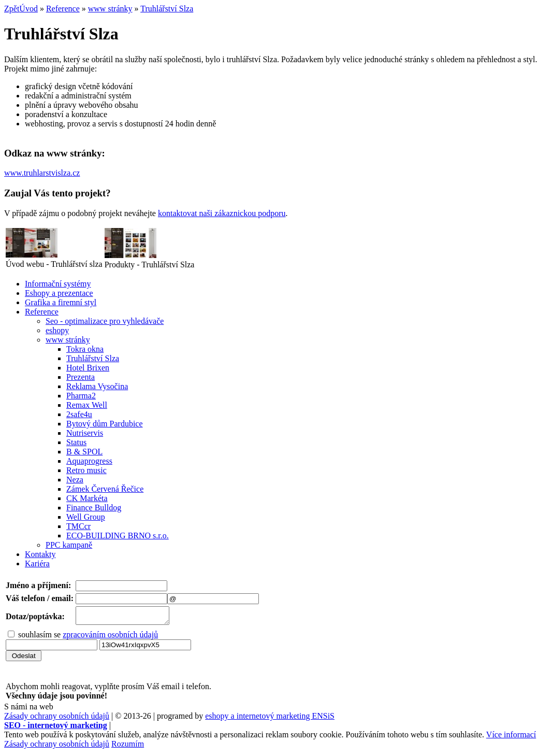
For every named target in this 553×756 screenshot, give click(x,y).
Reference (63, 9)
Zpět (12, 9)
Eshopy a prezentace (59, 293)
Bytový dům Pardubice (105, 424)
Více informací (511, 738)
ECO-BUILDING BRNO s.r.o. (118, 536)
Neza (75, 480)
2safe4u (79, 414)
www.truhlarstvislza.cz (42, 173)
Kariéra (37, 564)
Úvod (28, 9)
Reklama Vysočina (97, 386)
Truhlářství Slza (167, 9)
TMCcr (78, 526)
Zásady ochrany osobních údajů (57, 719)
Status (76, 442)
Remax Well (87, 405)
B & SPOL (84, 452)
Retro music (86, 470)
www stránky (110, 9)
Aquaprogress (89, 461)
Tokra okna (85, 349)
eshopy (57, 330)
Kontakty (40, 554)
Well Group (86, 517)
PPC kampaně (69, 545)
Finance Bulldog (94, 508)
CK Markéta (87, 498)
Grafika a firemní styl (61, 302)
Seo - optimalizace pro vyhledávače (105, 321)
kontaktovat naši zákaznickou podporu (222, 213)
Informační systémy (58, 284)
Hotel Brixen (88, 368)
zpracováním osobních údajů (110, 638)
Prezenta (81, 377)
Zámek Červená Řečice (105, 489)
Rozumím (128, 747)
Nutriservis (85, 433)
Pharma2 (81, 396)
